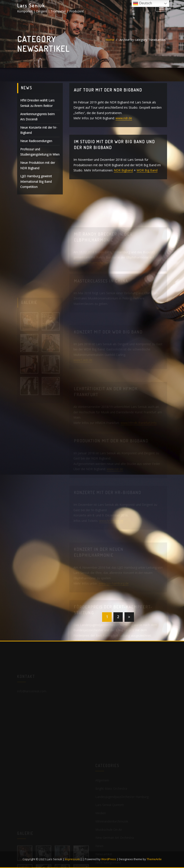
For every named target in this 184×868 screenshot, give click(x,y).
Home (110, 40)
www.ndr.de (124, 118)
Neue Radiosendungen (36, 142)
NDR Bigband (123, 170)
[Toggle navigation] (161, 7)
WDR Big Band (147, 170)
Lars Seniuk (31, 5)
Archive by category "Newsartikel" (143, 40)
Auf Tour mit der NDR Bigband (108, 90)
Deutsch (142, 3)
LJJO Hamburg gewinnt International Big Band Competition (36, 182)
